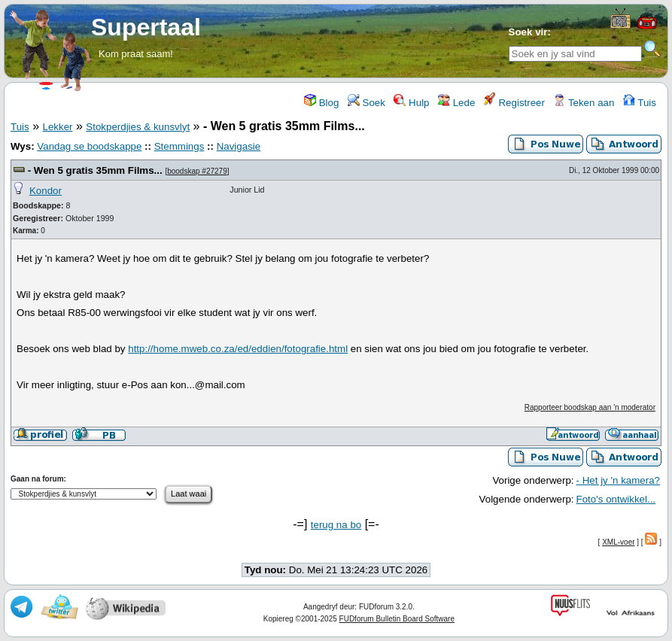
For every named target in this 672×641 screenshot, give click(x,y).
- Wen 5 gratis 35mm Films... (95, 170)
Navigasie (239, 146)
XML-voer (618, 542)
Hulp (411, 103)
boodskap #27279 (197, 171)
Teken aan (584, 103)
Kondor (46, 191)
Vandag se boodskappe (89, 146)
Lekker (57, 127)
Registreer (514, 103)
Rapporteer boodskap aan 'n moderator (590, 407)
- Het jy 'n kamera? (618, 480)
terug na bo (336, 525)
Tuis (640, 103)
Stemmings (179, 146)
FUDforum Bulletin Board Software (397, 619)
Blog (321, 103)
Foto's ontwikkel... (616, 499)
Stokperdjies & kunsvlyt (138, 127)
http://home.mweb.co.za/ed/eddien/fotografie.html (238, 349)
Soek (366, 103)
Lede (456, 103)
